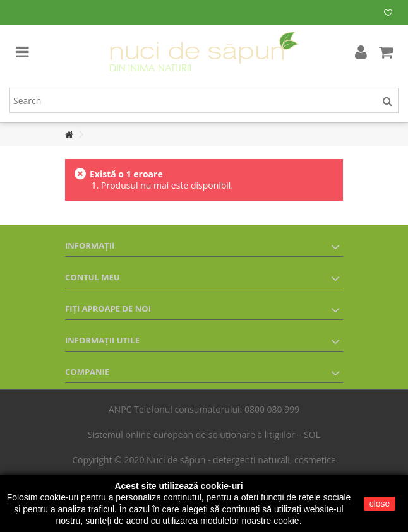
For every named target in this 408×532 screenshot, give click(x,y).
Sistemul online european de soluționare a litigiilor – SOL (204, 434)
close (380, 504)
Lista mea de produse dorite (388, 13)
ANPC (120, 409)
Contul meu (93, 277)
